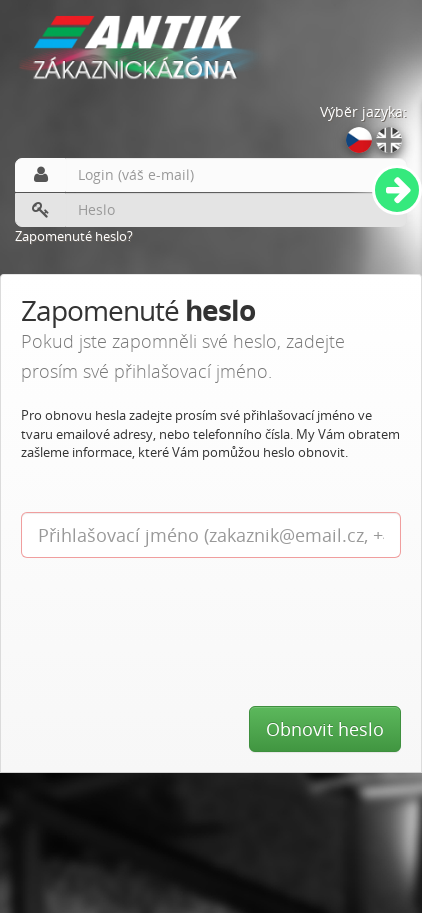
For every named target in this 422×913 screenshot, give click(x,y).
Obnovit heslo (325, 729)
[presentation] (173, 607)
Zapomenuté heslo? (74, 236)
